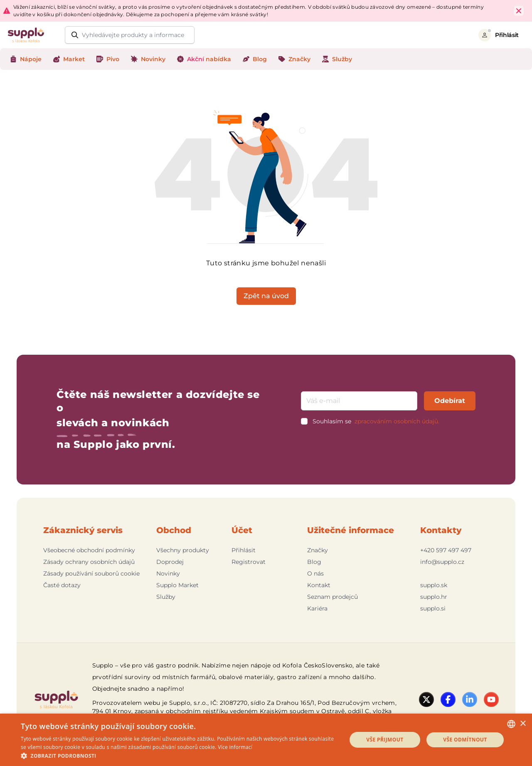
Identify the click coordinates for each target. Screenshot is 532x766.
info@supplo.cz (442, 562)
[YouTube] (491, 699)
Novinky (168, 573)
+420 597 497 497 (446, 550)
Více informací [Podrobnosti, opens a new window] (235, 747)
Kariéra (317, 608)
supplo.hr (434, 597)
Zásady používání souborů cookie (91, 573)
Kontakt (319, 585)
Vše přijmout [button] (385, 740)
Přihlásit (244, 550)
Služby (166, 597)
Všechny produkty (183, 550)
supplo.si (433, 608)
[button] (179, 756)
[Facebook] (448, 699)
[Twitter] (426, 699)
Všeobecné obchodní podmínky (89, 550)
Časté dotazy (62, 585)
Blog (314, 562)
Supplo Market (177, 585)
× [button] (523, 724)
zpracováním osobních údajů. (397, 421)
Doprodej (170, 562)
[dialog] (266, 740)
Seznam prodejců (332, 597)
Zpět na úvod (266, 296)
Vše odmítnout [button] (465, 740)
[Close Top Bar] (519, 11)
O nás (315, 573)
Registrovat (249, 562)
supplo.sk (434, 585)
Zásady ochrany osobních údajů (89, 562)
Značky (318, 550)
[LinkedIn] (470, 699)
